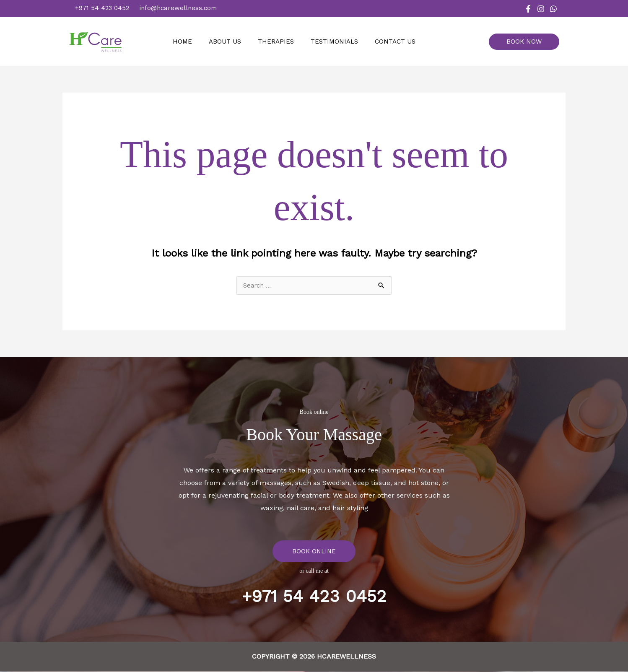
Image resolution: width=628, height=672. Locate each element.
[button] (527, 42)
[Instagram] (541, 9)
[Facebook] (528, 9)
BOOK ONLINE (314, 551)
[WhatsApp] (553, 9)
